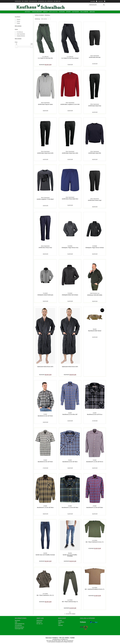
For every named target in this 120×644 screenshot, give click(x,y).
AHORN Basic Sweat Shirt (95, 153)
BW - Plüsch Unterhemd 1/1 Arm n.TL (95, 542)
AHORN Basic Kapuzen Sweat (45, 104)
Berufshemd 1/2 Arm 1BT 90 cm (95, 414)
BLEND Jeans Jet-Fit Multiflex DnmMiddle (70, 555)
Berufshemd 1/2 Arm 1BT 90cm (45, 462)
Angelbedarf (37, 12)
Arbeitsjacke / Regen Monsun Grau (70, 248)
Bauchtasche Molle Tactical (95, 331)
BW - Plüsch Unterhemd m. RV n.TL (45, 595)
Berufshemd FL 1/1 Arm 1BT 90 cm (95, 462)
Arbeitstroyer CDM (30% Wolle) (95, 295)
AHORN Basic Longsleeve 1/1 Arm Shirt (70, 104)
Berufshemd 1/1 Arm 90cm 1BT (70, 414)
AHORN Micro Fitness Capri (95, 200)
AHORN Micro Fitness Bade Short (70, 199)
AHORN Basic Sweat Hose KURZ (45, 153)
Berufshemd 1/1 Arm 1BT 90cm (45, 416)
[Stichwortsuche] (97, 5)
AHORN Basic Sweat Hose (95, 106)
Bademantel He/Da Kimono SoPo (45, 367)
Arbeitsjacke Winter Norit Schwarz (70, 295)
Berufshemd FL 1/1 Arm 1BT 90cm (45, 507)
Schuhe (62, 12)
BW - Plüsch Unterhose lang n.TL (70, 602)
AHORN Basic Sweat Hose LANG (70, 153)
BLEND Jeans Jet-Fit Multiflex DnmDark (45, 555)
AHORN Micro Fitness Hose (45, 248)
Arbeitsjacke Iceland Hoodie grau (45, 295)
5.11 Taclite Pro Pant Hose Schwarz (70, 58)
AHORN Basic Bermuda (95, 57)
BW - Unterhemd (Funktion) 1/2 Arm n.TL (95, 589)
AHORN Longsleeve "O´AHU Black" (45, 199)
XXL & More (84, 12)
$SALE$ (92, 12)
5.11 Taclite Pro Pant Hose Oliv (45, 58)
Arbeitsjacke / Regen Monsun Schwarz (95, 248)
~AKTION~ (27, 12)
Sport (68, 12)
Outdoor (75, 12)
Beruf (46, 12)
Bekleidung (53, 12)
